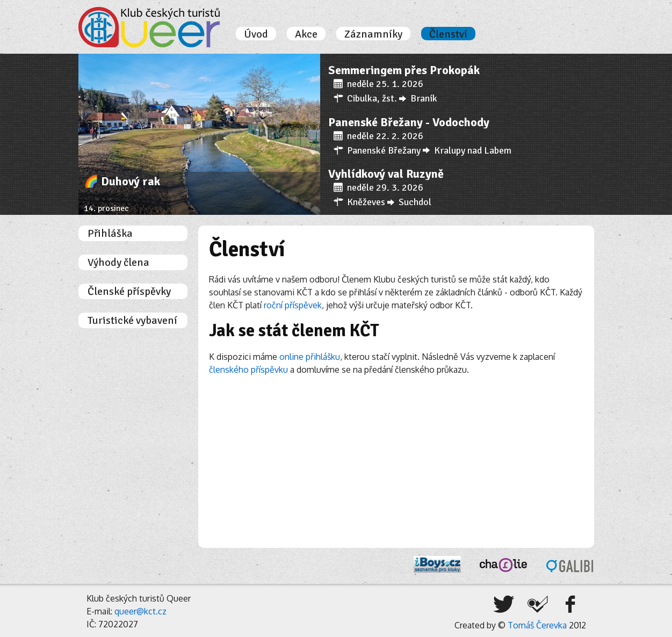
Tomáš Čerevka (537, 625)
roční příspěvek (293, 305)
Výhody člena (118, 263)
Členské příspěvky (129, 292)
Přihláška (110, 234)
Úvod (256, 34)
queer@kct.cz (140, 611)
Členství (448, 34)
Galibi (570, 566)
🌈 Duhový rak (122, 181)
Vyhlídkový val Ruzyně (386, 174)
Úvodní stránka (149, 27)
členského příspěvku (248, 370)
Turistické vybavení (132, 321)
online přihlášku (310, 357)
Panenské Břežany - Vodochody (409, 122)
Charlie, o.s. (503, 565)
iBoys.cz (437, 564)
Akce (306, 34)
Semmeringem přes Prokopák (404, 70)
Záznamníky (373, 34)
